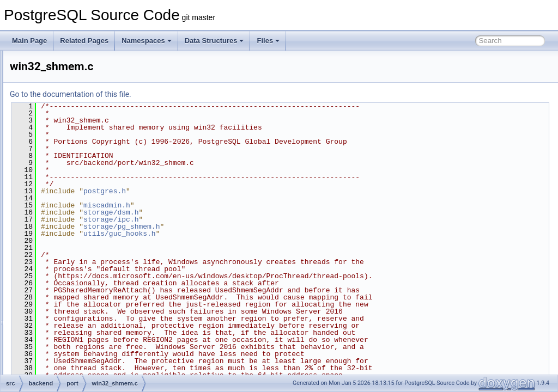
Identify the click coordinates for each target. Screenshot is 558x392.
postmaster (69, 230)
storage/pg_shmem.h (258, 226)
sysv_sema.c (81, 182)
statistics (66, 290)
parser (63, 110)
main (60, 74)
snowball (66, 278)
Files (268, 41)
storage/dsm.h (247, 212)
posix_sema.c (82, 170)
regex (62, 242)
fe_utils (55, 373)
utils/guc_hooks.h (256, 234)
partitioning (69, 122)
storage (64, 302)
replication (68, 254)
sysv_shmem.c (84, 194)
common (57, 362)
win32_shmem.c (86, 218)
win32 (71, 146)
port (59, 134)
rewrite (63, 266)
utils (59, 338)
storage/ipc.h (247, 219)
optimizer (67, 98)
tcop (60, 314)
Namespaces (147, 41)
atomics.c (76, 158)
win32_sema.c (83, 206)
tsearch (64, 326)
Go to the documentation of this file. (207, 94)
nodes (62, 86)
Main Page (29, 41)
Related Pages (84, 41)
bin (49, 350)
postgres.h (241, 191)
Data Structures (214, 41)
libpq (60, 62)
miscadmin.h (243, 205)
